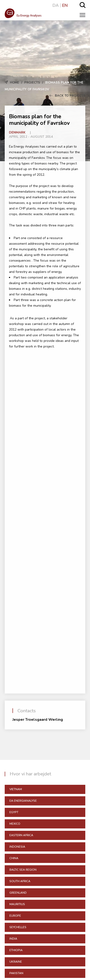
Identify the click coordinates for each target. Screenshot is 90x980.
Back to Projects (67, 96)
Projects (32, 83)
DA (56, 5)
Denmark (17, 132)
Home (14, 83)
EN (65, 5)
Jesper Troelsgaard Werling (38, 720)
